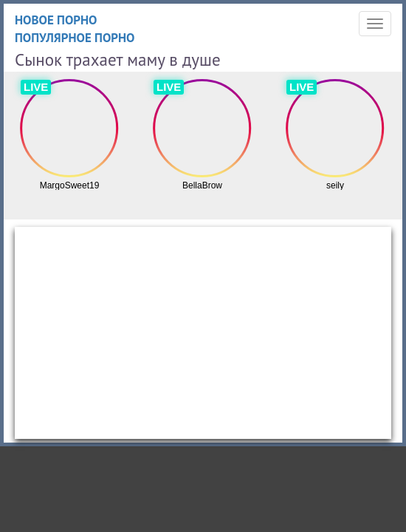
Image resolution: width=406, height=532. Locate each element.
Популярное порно (75, 38)
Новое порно (56, 20)
